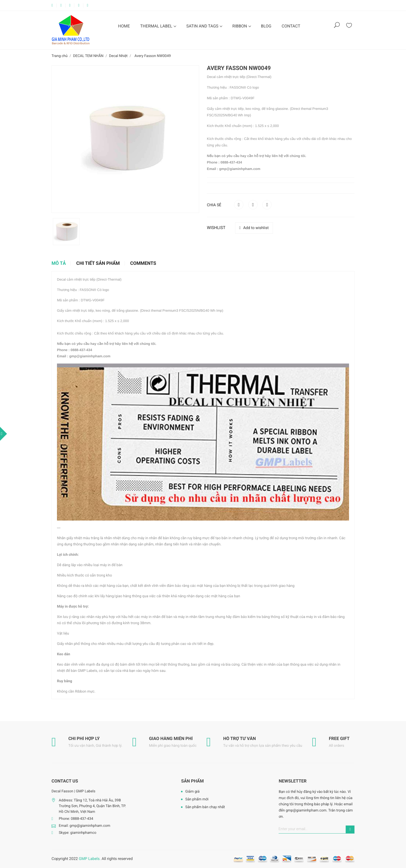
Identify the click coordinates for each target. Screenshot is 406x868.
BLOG (266, 26)
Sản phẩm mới (197, 799)
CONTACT (291, 26)
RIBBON (240, 26)
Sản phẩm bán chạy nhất (205, 807)
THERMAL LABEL (157, 26)
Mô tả (59, 264)
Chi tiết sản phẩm (98, 264)
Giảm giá (192, 792)
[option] (66, 232)
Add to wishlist (254, 228)
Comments (143, 264)
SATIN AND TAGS (203, 26)
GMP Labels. (90, 859)
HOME (124, 26)
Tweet (253, 205)
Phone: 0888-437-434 (76, 819)
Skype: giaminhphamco (78, 833)
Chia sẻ (239, 205)
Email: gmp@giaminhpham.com (85, 826)
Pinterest (267, 205)
